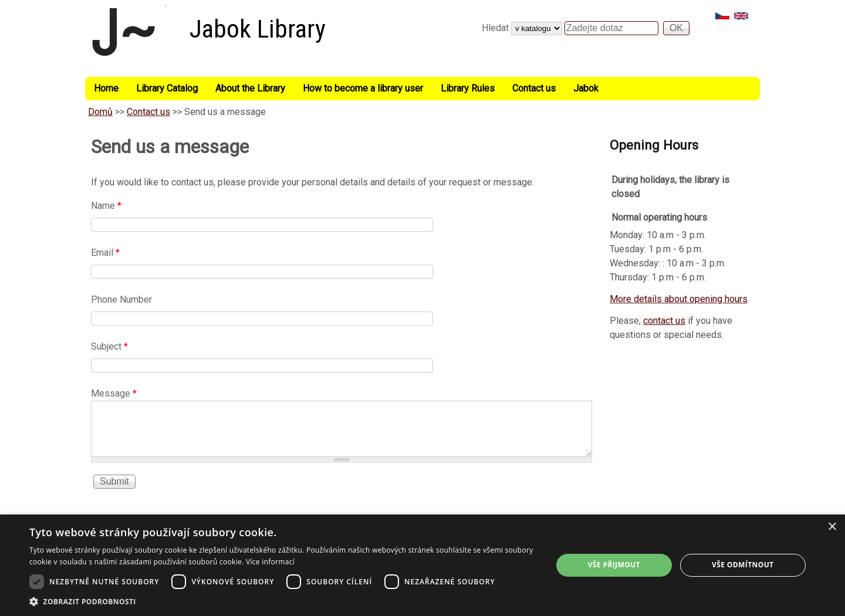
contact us (664, 321)
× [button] (832, 527)
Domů (100, 112)
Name (106, 206)
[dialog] (422, 565)
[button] (283, 601)
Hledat (496, 28)
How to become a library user (363, 88)
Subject (109, 346)
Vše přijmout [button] (614, 565)
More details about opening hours (679, 299)
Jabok (586, 88)
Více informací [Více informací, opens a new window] (270, 562)
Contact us (534, 88)
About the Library (250, 88)
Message (114, 393)
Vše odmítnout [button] (743, 565)
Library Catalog (167, 88)
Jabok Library (258, 29)
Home (106, 88)
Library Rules (468, 88)
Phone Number (121, 299)
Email (105, 253)
